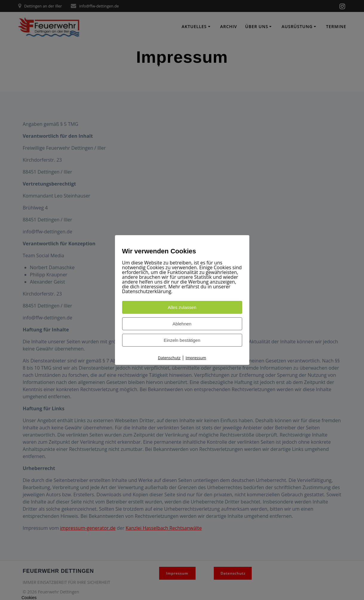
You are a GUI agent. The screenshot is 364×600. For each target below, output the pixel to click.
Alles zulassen (182, 307)
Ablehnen (182, 324)
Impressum (196, 358)
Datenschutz (169, 358)
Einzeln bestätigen (182, 340)
